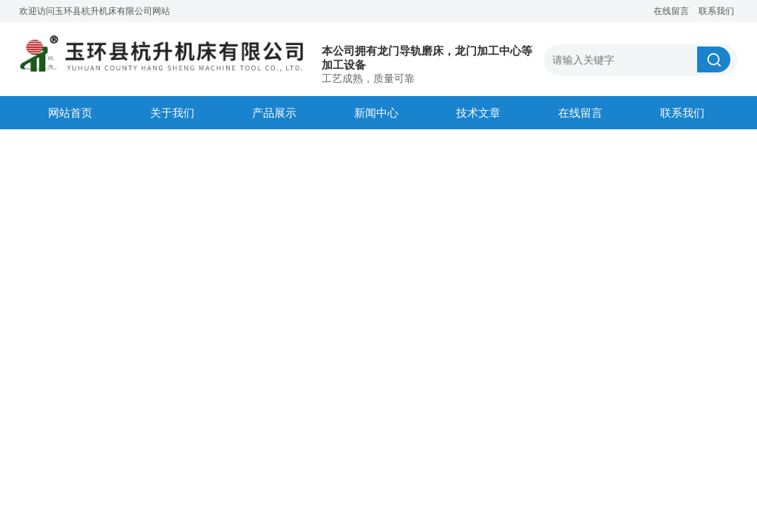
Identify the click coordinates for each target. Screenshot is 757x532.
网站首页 (70, 113)
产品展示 (274, 113)
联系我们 (716, 11)
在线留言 (671, 11)
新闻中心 (376, 113)
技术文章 (478, 113)
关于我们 (172, 113)
